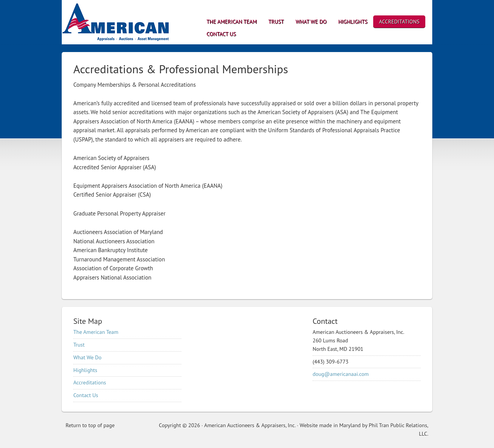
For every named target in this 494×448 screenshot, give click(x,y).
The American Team (96, 332)
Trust (79, 345)
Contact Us (86, 395)
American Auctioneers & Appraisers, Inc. (129, 22)
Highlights (85, 370)
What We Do (87, 357)
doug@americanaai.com (341, 374)
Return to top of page (90, 425)
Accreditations (90, 382)
